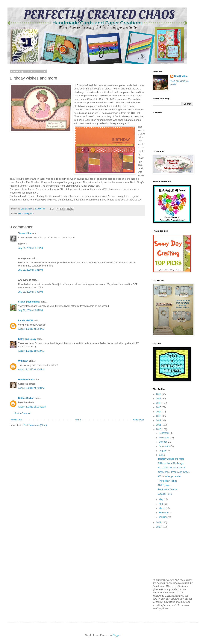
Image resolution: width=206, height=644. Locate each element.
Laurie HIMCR (26, 320)
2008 (159, 527)
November (164, 438)
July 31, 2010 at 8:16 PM (30, 248)
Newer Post (16, 420)
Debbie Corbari (26, 398)
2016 (159, 403)
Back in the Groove (168, 489)
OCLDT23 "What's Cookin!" (172, 468)
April (161, 504)
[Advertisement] (171, 553)
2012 (159, 420)
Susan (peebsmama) (29, 302)
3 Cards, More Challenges (171, 463)
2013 (159, 416)
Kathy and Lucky (27, 339)
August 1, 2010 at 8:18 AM (31, 351)
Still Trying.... (165, 485)
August (163, 451)
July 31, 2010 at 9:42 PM (30, 310)
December (164, 433)
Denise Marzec (26, 380)
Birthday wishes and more (171, 459)
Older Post (138, 420)
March (162, 508)
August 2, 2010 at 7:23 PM (31, 388)
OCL (32, 213)
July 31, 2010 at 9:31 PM (30, 270)
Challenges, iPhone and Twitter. (174, 472)
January (163, 517)
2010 (159, 429)
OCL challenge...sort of (170, 476)
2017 (159, 399)
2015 (159, 407)
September (165, 446)
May (161, 499)
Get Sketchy (24, 213)
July (161, 455)
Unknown (23, 361)
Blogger (116, 635)
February (164, 513)
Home (78, 420)
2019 (159, 394)
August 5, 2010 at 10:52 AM (32, 407)
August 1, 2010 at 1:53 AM (31, 329)
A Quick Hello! (165, 494)
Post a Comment (23, 413)
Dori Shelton (181, 76)
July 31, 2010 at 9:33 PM (30, 292)
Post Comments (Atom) (35, 425)
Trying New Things (168, 481)
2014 (159, 412)
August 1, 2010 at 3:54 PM (31, 369)
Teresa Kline (25, 233)
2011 (159, 425)
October (163, 442)
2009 (159, 522)
